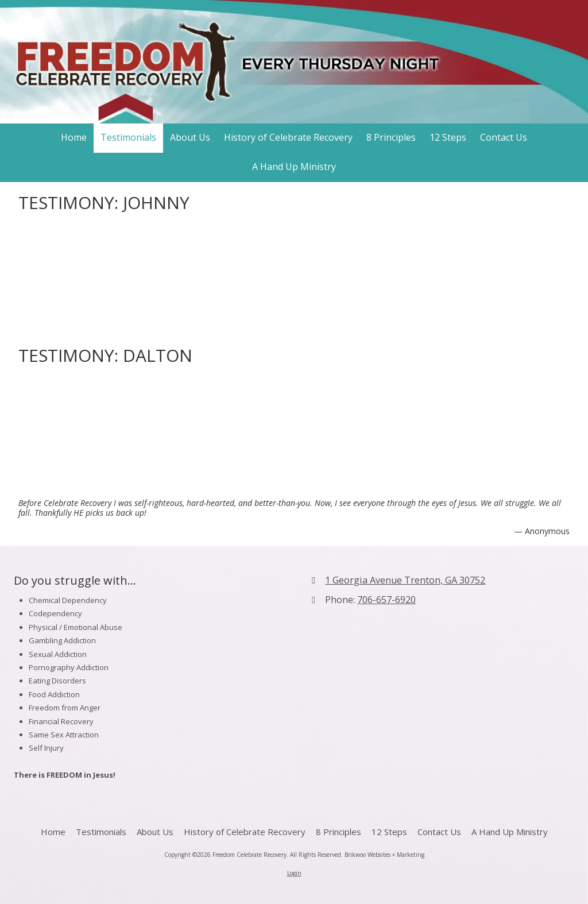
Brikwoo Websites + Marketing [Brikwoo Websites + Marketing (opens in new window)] (384, 855)
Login (294, 873)
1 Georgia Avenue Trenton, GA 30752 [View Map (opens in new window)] (405, 580)
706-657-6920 (386, 600)
